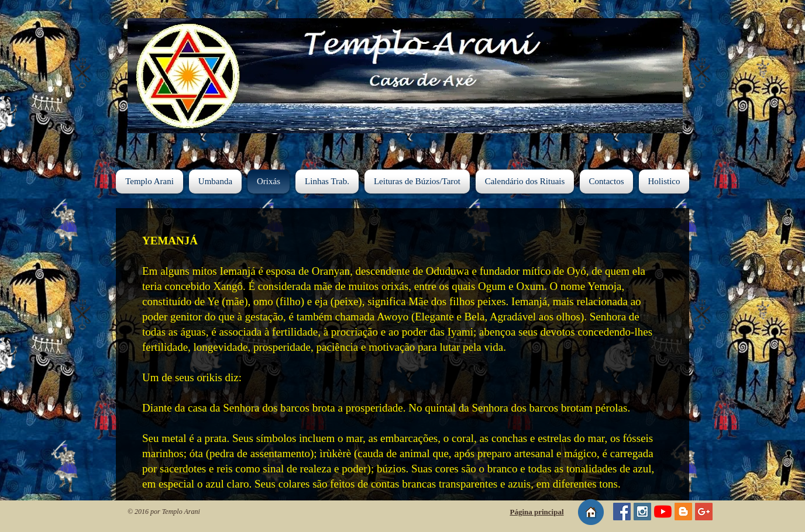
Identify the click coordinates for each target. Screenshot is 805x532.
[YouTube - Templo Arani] (663, 512)
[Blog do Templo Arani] (683, 512)
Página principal (536, 512)
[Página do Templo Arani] (622, 512)
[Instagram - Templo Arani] (642, 512)
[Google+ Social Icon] (704, 512)
